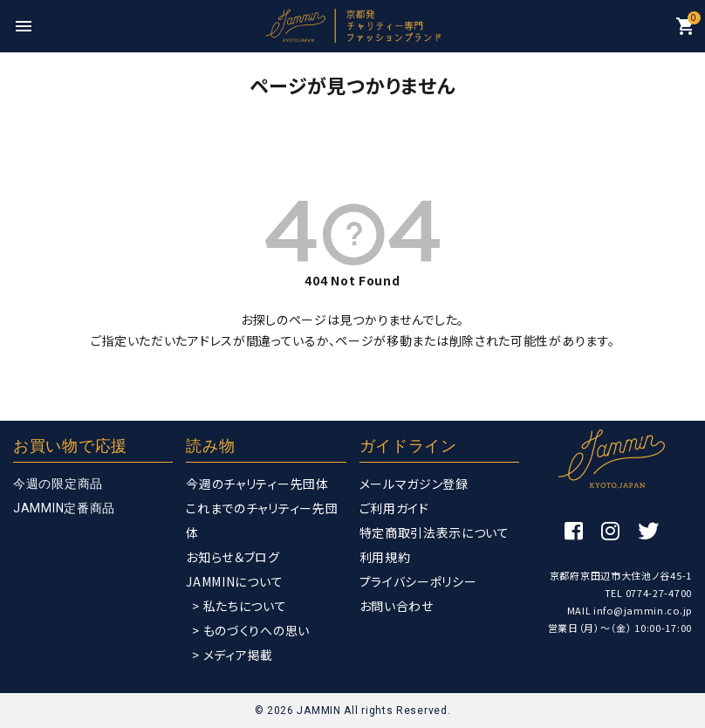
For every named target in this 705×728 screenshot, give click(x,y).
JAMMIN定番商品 (64, 508)
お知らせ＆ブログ (233, 557)
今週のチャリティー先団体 (257, 484)
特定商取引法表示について (435, 532)
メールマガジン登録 (414, 484)
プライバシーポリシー (418, 581)
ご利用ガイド (394, 508)
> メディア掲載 (233, 655)
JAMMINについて (234, 581)
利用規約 (385, 557)
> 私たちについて (239, 606)
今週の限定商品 (58, 484)
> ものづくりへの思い (251, 630)
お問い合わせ (397, 606)
